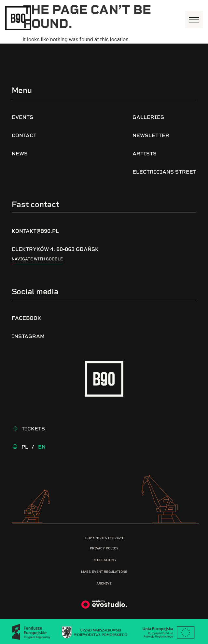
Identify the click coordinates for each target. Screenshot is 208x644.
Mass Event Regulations (104, 572)
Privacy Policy (104, 548)
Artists (145, 154)
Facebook (26, 318)
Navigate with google (37, 259)
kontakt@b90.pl (35, 231)
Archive (104, 583)
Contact (24, 135)
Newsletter (151, 135)
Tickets (33, 429)
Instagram (28, 336)
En (42, 447)
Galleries (148, 117)
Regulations (104, 560)
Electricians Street (164, 172)
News (20, 154)
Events (22, 117)
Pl (25, 447)
